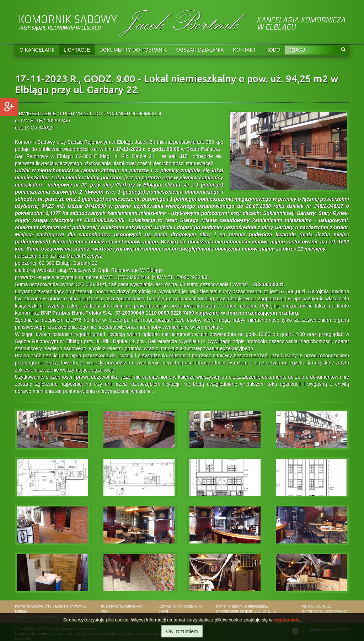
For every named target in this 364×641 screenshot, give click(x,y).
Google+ (9, 107)
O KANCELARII (37, 50)
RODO (273, 50)
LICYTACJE (77, 50)
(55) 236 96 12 (319, 606)
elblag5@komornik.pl (331, 611)
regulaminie (287, 620)
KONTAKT (245, 50)
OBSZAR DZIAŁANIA (200, 50)
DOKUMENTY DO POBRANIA (133, 50)
